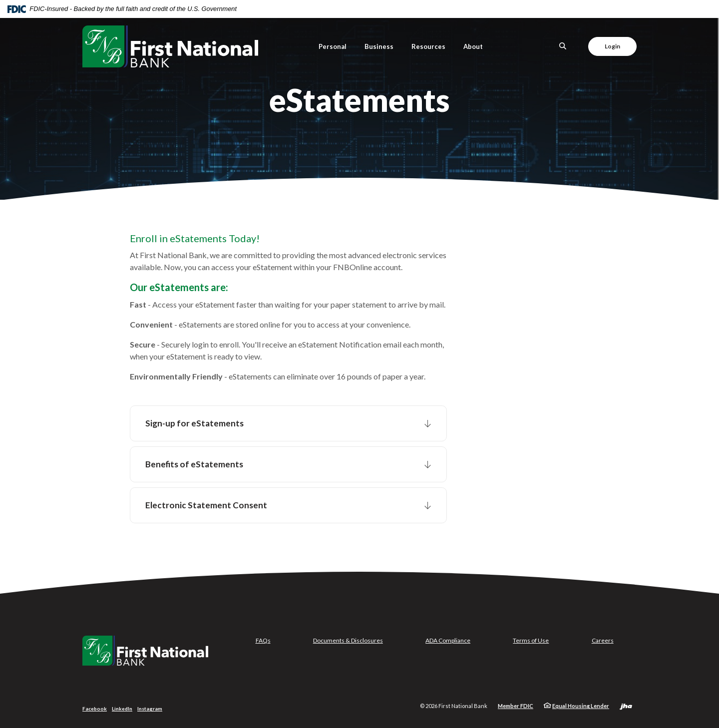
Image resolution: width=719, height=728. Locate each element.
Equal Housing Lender (581, 706)
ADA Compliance (448, 640)
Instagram (150, 709)
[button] (288, 423)
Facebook (95, 709)
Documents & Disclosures (348, 640)
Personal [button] (333, 46)
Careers (603, 640)
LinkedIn (122, 709)
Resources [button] (428, 46)
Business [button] (379, 46)
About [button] (473, 46)
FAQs (263, 640)
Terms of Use (531, 640)
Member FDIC (516, 706)
